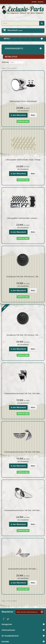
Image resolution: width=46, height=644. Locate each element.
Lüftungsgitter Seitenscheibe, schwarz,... (23, 218)
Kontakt (34, 2)
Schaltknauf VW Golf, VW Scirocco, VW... (23, 277)
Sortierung (5, 62)
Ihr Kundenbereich (10, 636)
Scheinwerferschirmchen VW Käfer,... (23, 569)
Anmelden (41, 2)
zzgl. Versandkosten (23, 111)
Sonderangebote (14, 48)
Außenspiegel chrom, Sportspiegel (23, 101)
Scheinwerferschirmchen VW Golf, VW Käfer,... (23, 394)
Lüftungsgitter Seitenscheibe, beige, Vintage (23, 160)
